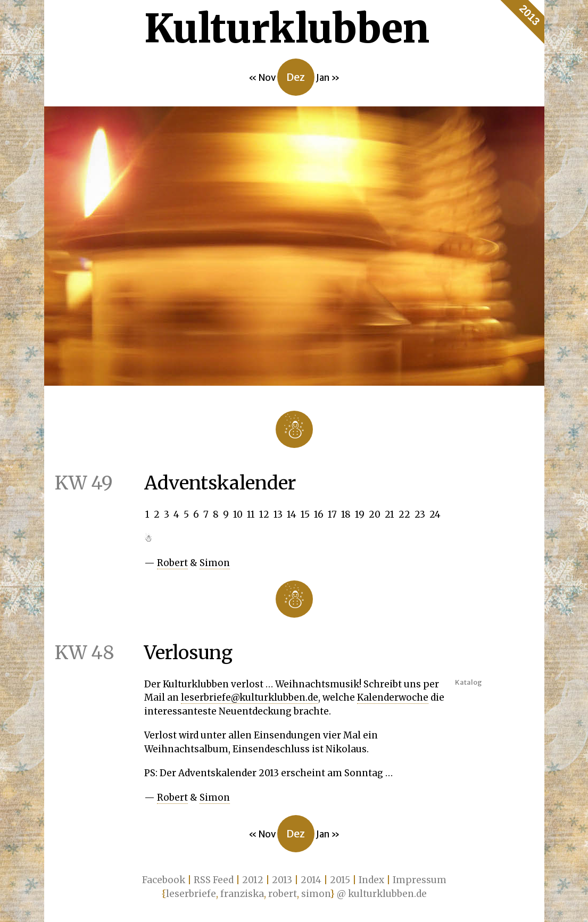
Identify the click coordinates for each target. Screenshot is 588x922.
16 (319, 514)
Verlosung (138, 653)
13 (278, 514)
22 (404, 514)
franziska (242, 894)
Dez (296, 77)
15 (305, 514)
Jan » (328, 78)
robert (283, 894)
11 (251, 514)
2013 (529, 15)
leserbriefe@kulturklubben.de (250, 697)
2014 (311, 880)
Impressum (420, 880)
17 (332, 514)
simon (316, 894)
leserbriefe (191, 894)
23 (420, 514)
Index (371, 880)
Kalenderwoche (393, 697)
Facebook (164, 880)
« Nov (263, 78)
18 (346, 514)
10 (238, 514)
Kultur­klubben (287, 29)
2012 (253, 880)
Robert (172, 563)
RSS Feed (214, 880)
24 (435, 514)
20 (375, 514)
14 (292, 514)
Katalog (469, 682)
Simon (215, 563)
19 (360, 514)
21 (390, 514)
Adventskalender (170, 483)
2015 (340, 880)
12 (264, 514)
